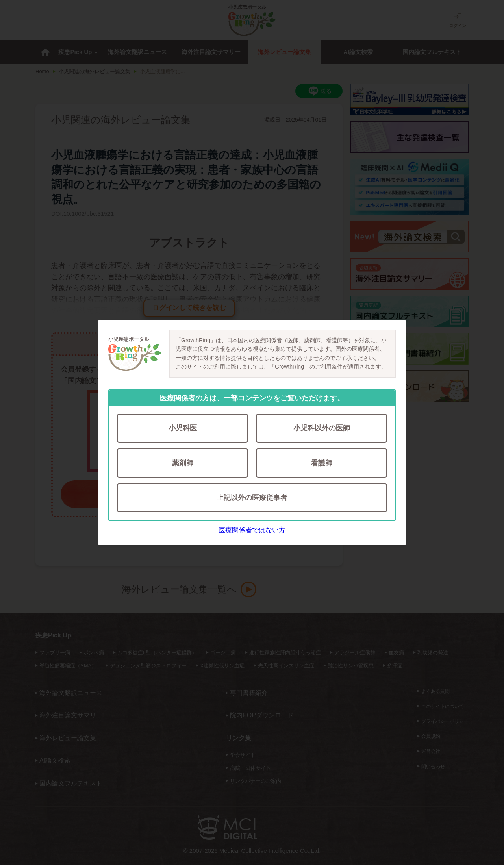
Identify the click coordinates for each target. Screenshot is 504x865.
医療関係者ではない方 (252, 531)
